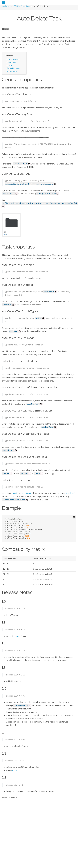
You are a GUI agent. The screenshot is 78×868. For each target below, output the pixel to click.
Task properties (12, 62)
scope (15, 770)
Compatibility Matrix (13, 68)
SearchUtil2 (71, 493)
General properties (13, 59)
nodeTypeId (27, 493)
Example (10, 65)
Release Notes (12, 71)
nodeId (16, 493)
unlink (18, 636)
